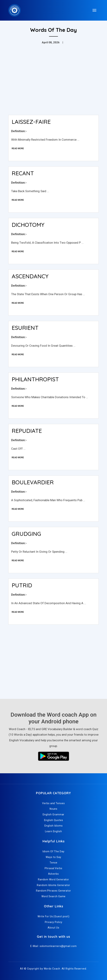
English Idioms (54, 826)
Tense (53, 863)
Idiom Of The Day (53, 851)
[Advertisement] (53, 86)
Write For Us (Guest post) (53, 916)
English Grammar (54, 814)
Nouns (54, 809)
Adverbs (53, 874)
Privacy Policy (54, 922)
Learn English (53, 831)
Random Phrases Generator (53, 891)
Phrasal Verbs (53, 868)
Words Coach (52, 969)
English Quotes (54, 820)
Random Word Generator (53, 879)
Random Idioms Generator (53, 885)
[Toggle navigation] (94, 10)
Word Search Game (54, 896)
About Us (53, 928)
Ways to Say (53, 857)
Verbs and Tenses (53, 803)
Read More (18, 148)
